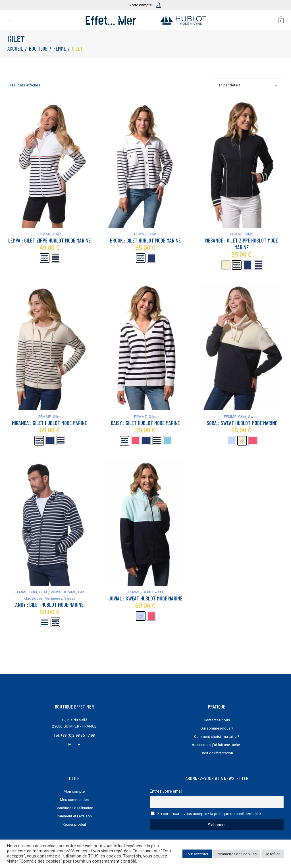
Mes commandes (74, 800)
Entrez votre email (166, 791)
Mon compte (74, 791)
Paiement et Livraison (74, 816)
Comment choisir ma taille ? (217, 737)
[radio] (45, 258)
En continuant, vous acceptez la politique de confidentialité (209, 814)
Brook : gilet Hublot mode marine (145, 240)
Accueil (15, 48)
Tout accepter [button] (197, 854)
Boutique (38, 48)
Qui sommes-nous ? (217, 728)
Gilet (57, 234)
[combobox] (249, 85)
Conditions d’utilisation (74, 808)
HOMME (69, 592)
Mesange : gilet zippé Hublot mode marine (242, 244)
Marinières (54, 598)
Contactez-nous (217, 720)
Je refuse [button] (273, 854)
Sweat (253, 417)
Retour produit (74, 824)
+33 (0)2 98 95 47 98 (78, 735)
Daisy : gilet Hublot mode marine (145, 423)
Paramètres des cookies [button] (237, 854)
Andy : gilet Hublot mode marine (49, 604)
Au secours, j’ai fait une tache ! (217, 745)
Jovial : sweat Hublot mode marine (145, 598)
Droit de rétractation (217, 753)
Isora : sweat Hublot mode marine (241, 423)
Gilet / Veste (50, 592)
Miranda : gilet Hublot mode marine (49, 423)
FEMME (60, 48)
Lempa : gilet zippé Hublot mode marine (49, 240)
